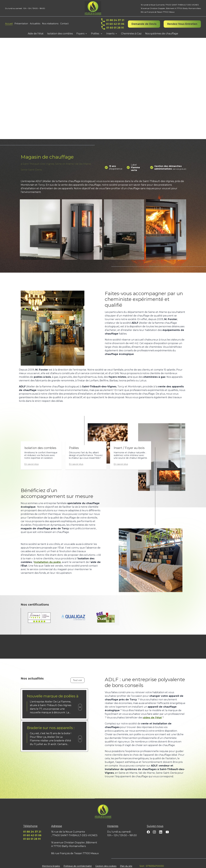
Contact (64, 24)
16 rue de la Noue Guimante (170, 5)
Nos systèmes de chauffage (162, 34)
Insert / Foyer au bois (129, 444)
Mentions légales (51, 862)
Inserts (110, 34)
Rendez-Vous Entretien (182, 24)
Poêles (95, 34)
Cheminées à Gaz (131, 34)
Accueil (9, 24)
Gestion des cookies (106, 862)
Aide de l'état (36, 34)
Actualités (35, 24)
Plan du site (126, 862)
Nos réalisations (50, 24)
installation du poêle (47, 559)
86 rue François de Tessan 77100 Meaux (158, 12)
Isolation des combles (60, 34)
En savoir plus (31, 461)
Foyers (80, 34)
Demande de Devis (144, 24)
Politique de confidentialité (78, 862)
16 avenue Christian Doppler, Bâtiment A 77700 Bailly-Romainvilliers (171, 8)
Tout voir (77, 677)
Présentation (21, 24)
